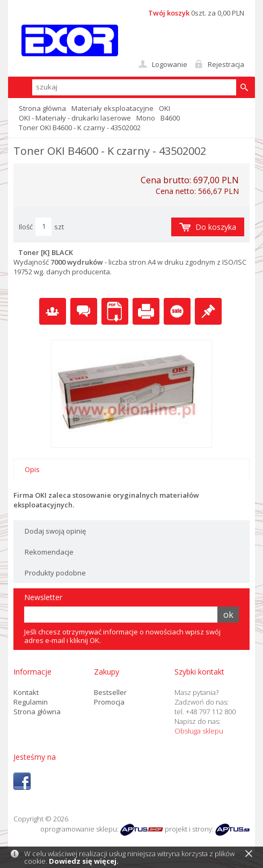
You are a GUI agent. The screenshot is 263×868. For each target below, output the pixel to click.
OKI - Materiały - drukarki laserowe (75, 118)
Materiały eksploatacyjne (112, 108)
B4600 (170, 118)
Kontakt (26, 692)
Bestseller (110, 692)
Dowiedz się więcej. (84, 861)
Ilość (26, 227)
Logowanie (170, 64)
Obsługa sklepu (199, 731)
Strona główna (42, 108)
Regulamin (31, 702)
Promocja (109, 702)
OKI (165, 108)
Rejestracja (226, 64)
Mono (146, 118)
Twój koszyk (169, 13)
